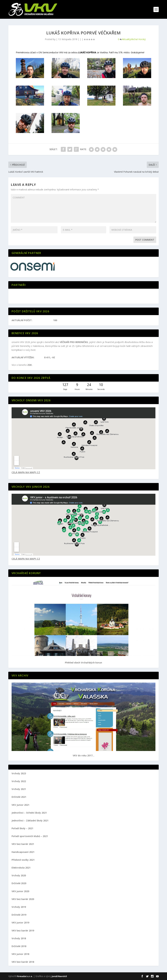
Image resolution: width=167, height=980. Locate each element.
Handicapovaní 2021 (23, 852)
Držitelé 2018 (19, 946)
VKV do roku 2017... (84, 755)
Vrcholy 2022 (19, 781)
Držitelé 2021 (19, 797)
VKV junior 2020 (20, 891)
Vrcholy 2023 (19, 773)
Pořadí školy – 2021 (22, 828)
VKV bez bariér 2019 (23, 931)
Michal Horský (138, 39)
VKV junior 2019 (20, 923)
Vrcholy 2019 (19, 907)
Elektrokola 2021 (21, 868)
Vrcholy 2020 (19, 875)
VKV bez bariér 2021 (23, 844)
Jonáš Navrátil (59, 976)
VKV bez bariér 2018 (23, 962)
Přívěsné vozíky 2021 (23, 860)
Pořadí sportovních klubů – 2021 (30, 836)
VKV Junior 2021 (20, 805)
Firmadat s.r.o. (25, 976)
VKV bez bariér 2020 (23, 899)
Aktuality (126, 39)
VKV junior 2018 (20, 954)
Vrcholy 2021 (19, 789)
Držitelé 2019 (19, 915)
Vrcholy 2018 (19, 938)
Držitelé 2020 (19, 883)
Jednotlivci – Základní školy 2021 (30, 820)
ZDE (30, 365)
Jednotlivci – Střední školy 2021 (29, 813)
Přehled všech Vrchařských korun (83, 663)
